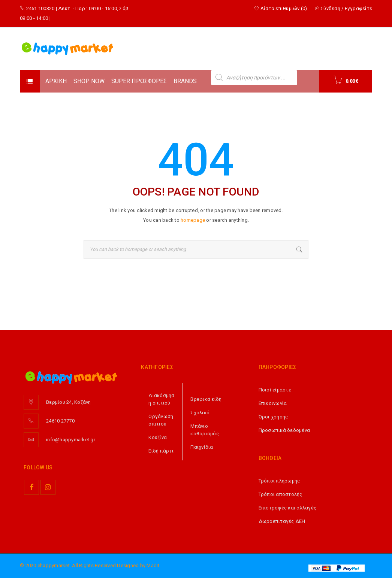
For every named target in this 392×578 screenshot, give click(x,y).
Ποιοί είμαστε (275, 390)
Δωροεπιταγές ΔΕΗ (282, 521)
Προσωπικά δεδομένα (284, 430)
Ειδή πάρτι (161, 451)
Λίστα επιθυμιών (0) (281, 8)
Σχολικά (200, 413)
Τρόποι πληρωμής (279, 481)
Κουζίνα (158, 437)
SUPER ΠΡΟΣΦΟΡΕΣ (139, 81)
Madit (153, 565)
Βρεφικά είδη (206, 399)
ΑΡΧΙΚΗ (56, 81)
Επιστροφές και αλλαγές (288, 508)
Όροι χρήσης (273, 417)
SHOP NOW (89, 81)
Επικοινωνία (273, 403)
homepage (193, 220)
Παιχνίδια (202, 447)
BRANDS (185, 81)
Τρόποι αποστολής (281, 494)
